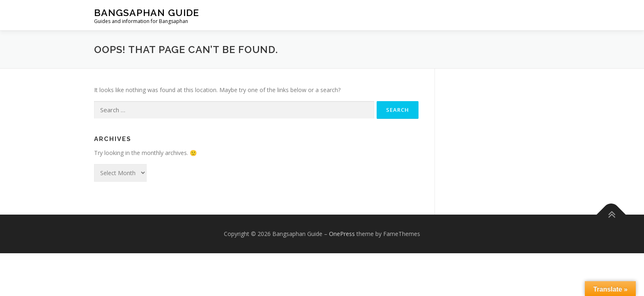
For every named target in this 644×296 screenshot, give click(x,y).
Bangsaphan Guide (147, 13)
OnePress (342, 234)
